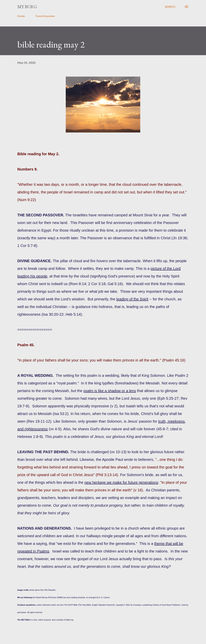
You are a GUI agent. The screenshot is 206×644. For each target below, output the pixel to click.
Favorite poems (45, 16)
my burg (27, 7)
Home (21, 16)
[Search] (170, 7)
